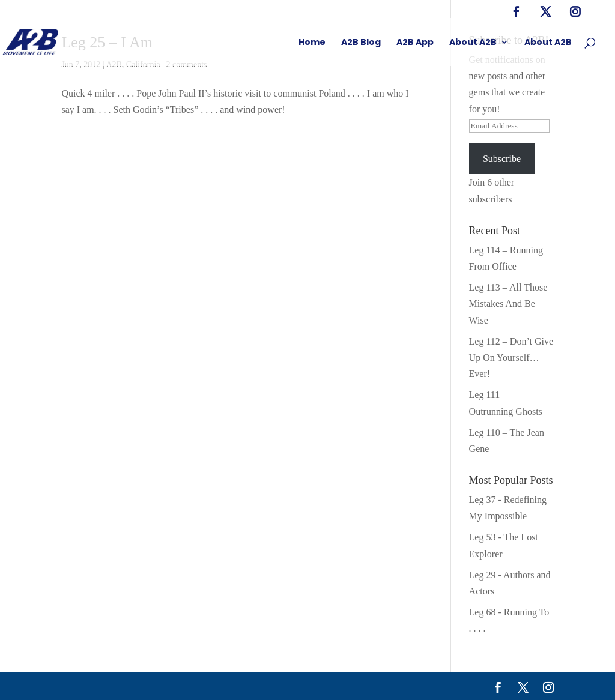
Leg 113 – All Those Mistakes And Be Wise (508, 303)
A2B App (415, 43)
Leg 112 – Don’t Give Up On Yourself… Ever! (511, 358)
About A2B (473, 43)
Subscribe (502, 159)
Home (312, 43)
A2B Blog (361, 43)
